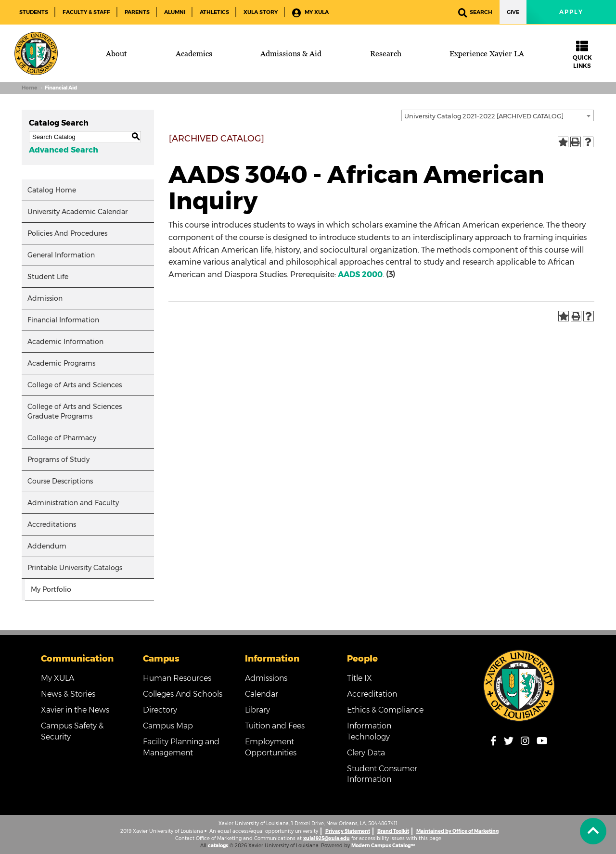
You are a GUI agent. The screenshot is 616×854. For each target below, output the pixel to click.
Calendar (262, 694)
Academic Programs (61, 363)
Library (257, 710)
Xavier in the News (75, 710)
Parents (137, 12)
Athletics (214, 12)
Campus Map (168, 726)
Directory (160, 710)
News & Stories (68, 694)
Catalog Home (52, 190)
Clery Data (366, 753)
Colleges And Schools (183, 694)
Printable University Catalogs (75, 568)
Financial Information (63, 320)
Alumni (175, 12)
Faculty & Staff (86, 12)
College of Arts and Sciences (75, 385)
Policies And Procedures (67, 233)
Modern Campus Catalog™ (383, 846)
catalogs (218, 846)
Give (513, 12)
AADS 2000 (360, 274)
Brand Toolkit (393, 831)
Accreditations (52, 524)
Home (29, 88)
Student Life (48, 277)
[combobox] (498, 115)
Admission (45, 298)
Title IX (359, 678)
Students (34, 12)
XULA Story (261, 12)
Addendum (47, 546)
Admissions (266, 678)
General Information (61, 255)
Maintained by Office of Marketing (457, 831)
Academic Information (65, 342)
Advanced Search (64, 150)
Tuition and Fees (275, 726)
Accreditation (372, 694)
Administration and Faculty (73, 503)
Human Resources (177, 678)
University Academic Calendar (77, 212)
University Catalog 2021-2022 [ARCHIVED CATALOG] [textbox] (484, 116)
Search (475, 13)
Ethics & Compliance (385, 710)
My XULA (310, 13)
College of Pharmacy (62, 438)
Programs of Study (58, 459)
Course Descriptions (60, 481)
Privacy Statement (348, 831)
